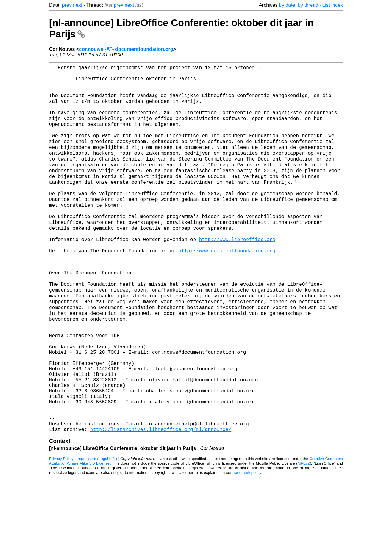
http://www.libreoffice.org (237, 271)
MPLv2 (304, 534)
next (77, 5)
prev (67, 5)
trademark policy (247, 543)
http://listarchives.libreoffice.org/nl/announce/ (161, 500)
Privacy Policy (61, 529)
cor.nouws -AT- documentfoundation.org (126, 49)
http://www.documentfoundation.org (227, 284)
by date (287, 5)
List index (333, 5)
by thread (308, 5)
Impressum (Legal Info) (97, 529)
